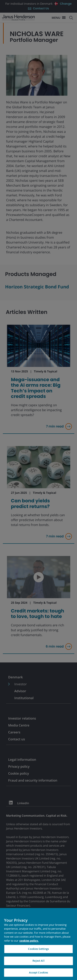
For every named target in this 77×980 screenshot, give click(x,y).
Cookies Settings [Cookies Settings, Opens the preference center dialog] (38, 952)
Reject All (38, 963)
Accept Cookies (39, 975)
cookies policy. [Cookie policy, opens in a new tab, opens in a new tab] (29, 943)
